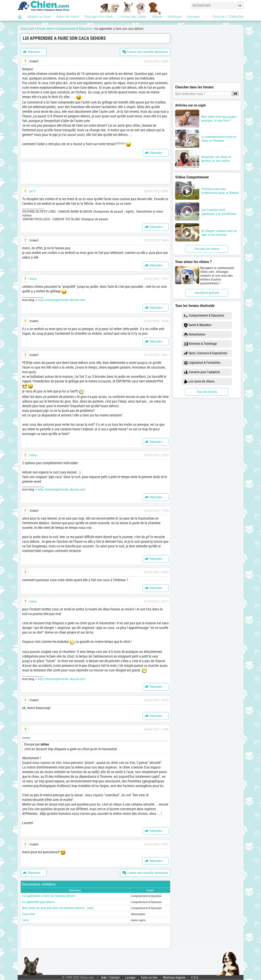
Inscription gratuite (207, 293)
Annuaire (193, 17)
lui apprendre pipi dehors (38, 902)
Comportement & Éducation (204, 316)
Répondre (31, 52)
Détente (157, 17)
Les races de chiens (199, 382)
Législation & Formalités (202, 363)
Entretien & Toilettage (200, 344)
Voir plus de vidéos (207, 249)
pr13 (32, 191)
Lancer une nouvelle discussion (145, 52)
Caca (25, 920)
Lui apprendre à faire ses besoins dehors (49, 896)
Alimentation (195, 335)
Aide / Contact (110, 977)
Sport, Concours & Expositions (206, 353)
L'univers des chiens (132, 17)
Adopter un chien (39, 17)
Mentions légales (174, 977)
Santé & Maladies (198, 325)
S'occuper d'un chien (99, 17)
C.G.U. (195, 977)
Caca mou (29, 914)
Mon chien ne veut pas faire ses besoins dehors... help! (58, 908)
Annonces (175, 17)
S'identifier (236, 17)
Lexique (130, 977)
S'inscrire (218, 17)
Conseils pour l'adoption (202, 372)
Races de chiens (68, 17)
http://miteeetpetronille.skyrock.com (62, 300)
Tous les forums (207, 392)
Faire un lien (149, 977)
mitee (33, 279)
